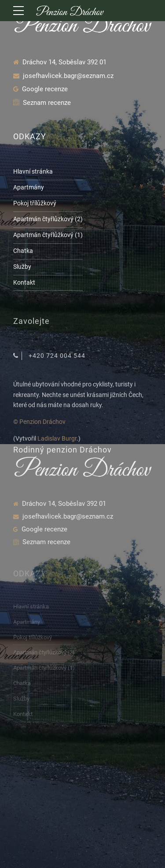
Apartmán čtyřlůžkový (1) (48, 235)
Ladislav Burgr (57, 438)
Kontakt (24, 282)
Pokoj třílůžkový (35, 203)
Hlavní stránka (33, 171)
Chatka (23, 251)
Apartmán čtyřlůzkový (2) (48, 219)
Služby (22, 267)
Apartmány (29, 187)
